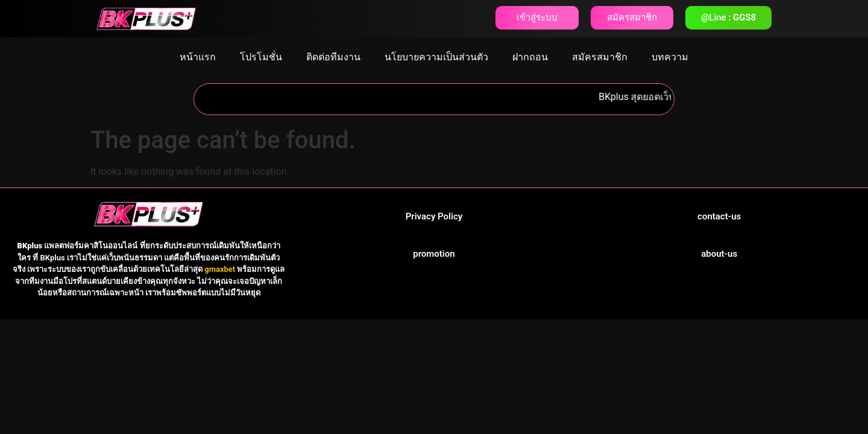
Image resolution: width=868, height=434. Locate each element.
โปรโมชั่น (261, 57)
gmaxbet (220, 269)
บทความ (670, 57)
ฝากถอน (530, 57)
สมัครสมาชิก (600, 57)
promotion (434, 254)
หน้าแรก (198, 57)
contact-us (719, 216)
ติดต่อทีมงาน (333, 57)
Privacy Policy (434, 216)
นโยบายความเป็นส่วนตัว (436, 57)
